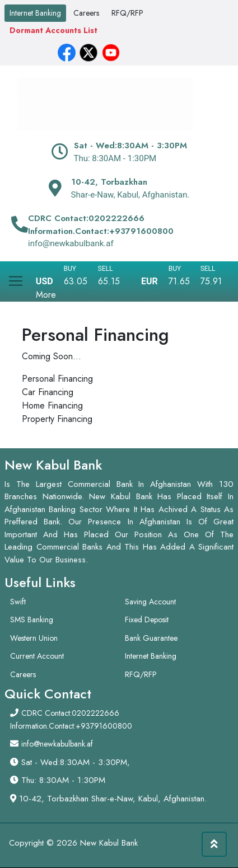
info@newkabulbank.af (57, 744)
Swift (18, 602)
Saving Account (150, 602)
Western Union (34, 638)
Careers (86, 13)
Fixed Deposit (147, 620)
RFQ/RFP (127, 13)
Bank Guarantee (151, 638)
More (46, 295)
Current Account (37, 656)
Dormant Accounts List (53, 30)
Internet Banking (35, 13)
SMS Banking (32, 620)
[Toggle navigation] (16, 277)
